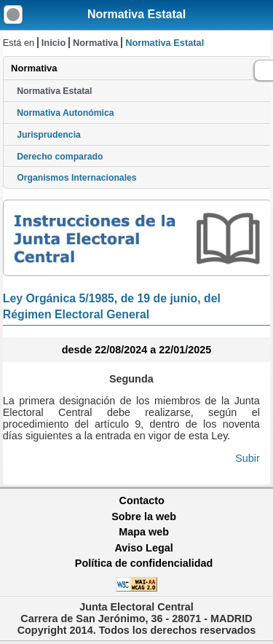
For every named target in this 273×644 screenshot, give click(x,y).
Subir (248, 458)
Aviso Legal (143, 548)
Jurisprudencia (49, 135)
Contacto (142, 500)
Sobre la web (144, 517)
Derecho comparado (60, 157)
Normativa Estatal (136, 14)
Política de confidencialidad (144, 563)
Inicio (54, 43)
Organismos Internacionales (77, 178)
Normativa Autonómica (65, 113)
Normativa (96, 43)
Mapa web (144, 532)
